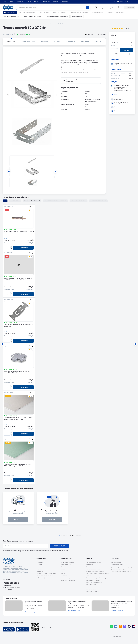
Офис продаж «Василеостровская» (122, 601)
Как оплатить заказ (67, 567)
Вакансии (65, 2)
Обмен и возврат (66, 578)
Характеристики (28, 42)
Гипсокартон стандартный (79, 201)
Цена (5, 238)
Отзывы (57, 42)
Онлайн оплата (130, 8)
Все (5, 201)
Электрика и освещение (11, 17)
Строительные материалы (27, 13)
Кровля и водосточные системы (32, 17)
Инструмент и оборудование (116, 13)
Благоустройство (77, 17)
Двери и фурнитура (98, 13)
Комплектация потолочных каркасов (40, 24)
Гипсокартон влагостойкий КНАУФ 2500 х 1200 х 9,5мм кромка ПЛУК (18, 465)
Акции (5, 2)
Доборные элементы (92, 591)
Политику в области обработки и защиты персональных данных (46, 550)
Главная (5, 24)
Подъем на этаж (91, 585)
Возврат (37, 2)
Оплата (29, 2)
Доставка (20, 2)
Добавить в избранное (68, 580)
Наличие (44, 42)
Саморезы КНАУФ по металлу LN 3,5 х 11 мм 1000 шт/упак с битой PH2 (18, 279)
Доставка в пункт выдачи (94, 562)
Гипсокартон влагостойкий (98, 201)
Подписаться (59, 546)
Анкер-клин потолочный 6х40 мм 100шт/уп (19, 232)
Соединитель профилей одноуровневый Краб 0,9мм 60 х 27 (18, 372)
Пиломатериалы (44, 13)
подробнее (18, 520)
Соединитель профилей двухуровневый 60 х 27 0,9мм (19, 326)
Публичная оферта (42, 578)
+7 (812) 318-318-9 (117, 2)
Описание (11, 42)
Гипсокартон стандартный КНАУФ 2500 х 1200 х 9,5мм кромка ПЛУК (18, 419)
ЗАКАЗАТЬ (52, 520)
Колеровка (90, 565)
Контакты (56, 2)
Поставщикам (41, 567)
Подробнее (69, 81)
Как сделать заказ (67, 565)
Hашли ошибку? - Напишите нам (69, 536)
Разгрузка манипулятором (94, 582)
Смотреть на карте (31, 612)
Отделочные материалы (60, 13)
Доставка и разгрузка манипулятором (123, 567)
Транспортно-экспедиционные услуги (122, 571)
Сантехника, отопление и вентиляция (57, 17)
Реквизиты (40, 571)
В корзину (127, 50)
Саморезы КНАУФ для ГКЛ (32, 201)
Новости (39, 569)
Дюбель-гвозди (15, 201)
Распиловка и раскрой (93, 580)
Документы (71, 42)
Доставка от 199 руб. (118, 565)
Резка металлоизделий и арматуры (97, 578)
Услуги (12, 2)
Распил (89, 567)
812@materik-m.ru (8, 585)
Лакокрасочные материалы (79, 13)
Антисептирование (92, 589)
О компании (46, 2)
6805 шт (28, 35)
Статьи (63, 573)
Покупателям (66, 559)
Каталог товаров (12, 24)
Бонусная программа (68, 562)
